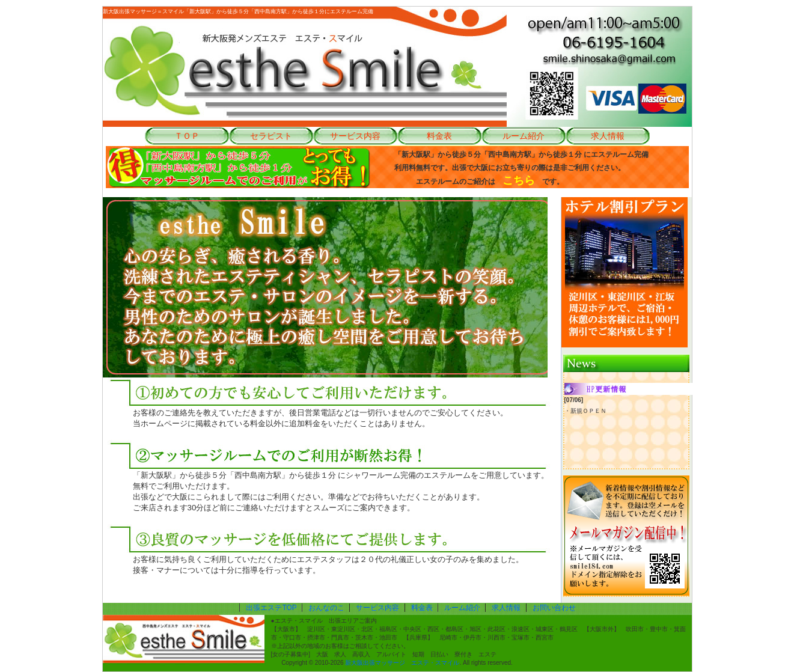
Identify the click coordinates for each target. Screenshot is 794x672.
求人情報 (608, 136)
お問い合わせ (554, 608)
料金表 (439, 136)
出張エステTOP (271, 608)
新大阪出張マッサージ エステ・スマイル (402, 663)
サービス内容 (355, 136)
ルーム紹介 (524, 136)
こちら (519, 180)
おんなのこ (326, 608)
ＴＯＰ (187, 136)
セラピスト (271, 136)
